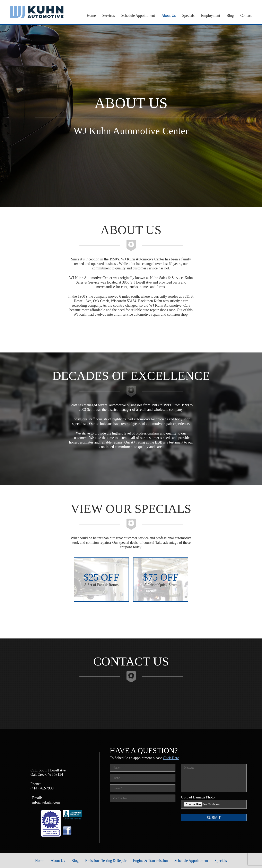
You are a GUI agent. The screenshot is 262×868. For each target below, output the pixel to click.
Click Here (171, 758)
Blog (230, 16)
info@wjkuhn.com (46, 802)
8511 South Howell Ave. (49, 770)
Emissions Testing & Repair (106, 861)
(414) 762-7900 (42, 788)
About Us (169, 16)
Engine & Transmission (150, 861)
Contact (246, 16)
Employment (211, 16)
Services (109, 16)
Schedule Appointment (138, 16)
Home (91, 16)
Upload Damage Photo (198, 797)
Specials (188, 16)
